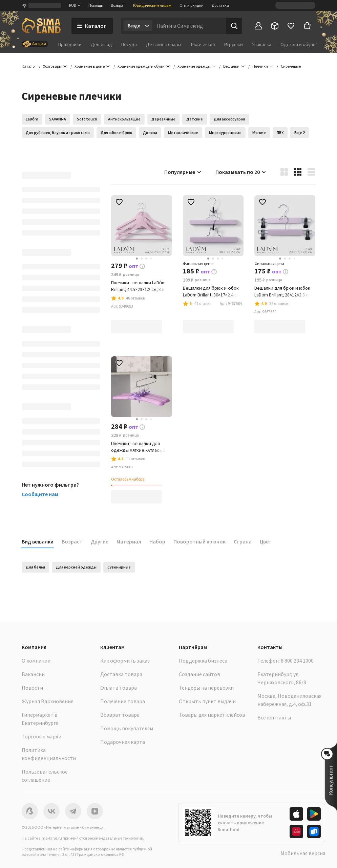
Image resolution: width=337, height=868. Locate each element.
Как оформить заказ (125, 661)
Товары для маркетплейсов (212, 715)
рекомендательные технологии (115, 838)
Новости (32, 688)
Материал (129, 541)
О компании (36, 661)
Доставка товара (121, 674)
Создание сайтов (199, 674)
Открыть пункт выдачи (207, 701)
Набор (157, 541)
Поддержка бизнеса (203, 661)
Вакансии (33, 674)
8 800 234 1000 (297, 661)
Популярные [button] (183, 172)
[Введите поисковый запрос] (189, 26)
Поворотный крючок (199, 541)
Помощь (96, 5)
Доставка (220, 5)
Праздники (70, 44)
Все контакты (274, 717)
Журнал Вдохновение (48, 701)
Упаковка (262, 44)
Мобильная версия (303, 853)
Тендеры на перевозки (206, 688)
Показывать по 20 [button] (241, 172)
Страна (243, 541)
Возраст (72, 541)
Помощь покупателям (127, 728)
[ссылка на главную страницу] (41, 26)
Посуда (129, 44)
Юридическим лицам (152, 5)
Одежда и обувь (298, 44)
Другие (100, 541)
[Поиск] (234, 26)
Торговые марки (41, 736)
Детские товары (164, 44)
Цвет (266, 541)
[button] (291, 66)
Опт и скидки (192, 5)
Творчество (203, 44)
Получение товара (123, 701)
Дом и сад (101, 44)
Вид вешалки (38, 541)
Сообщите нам (40, 494)
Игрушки (234, 44)
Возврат (118, 5)
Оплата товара (119, 688)
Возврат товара (120, 715)
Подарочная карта (123, 742)
